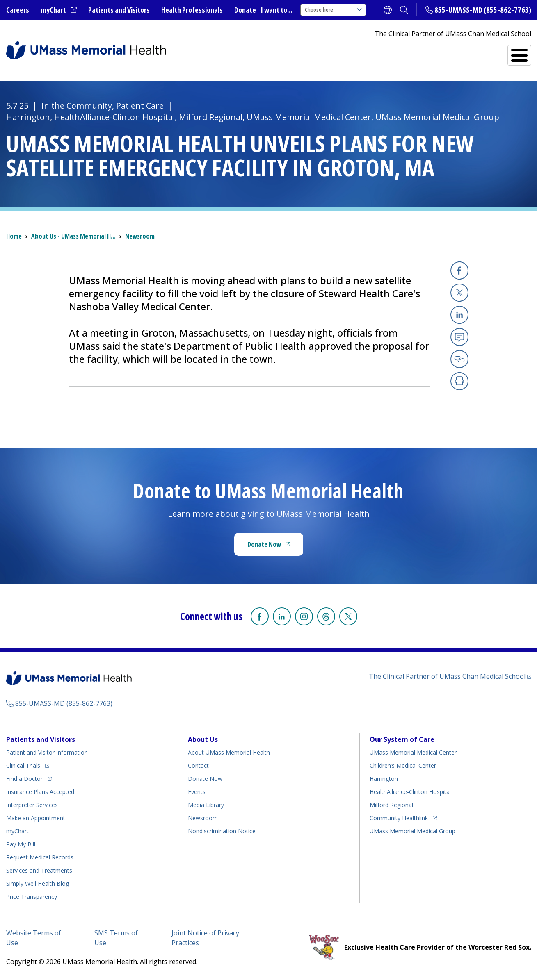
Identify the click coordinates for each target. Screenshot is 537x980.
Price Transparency (32, 897)
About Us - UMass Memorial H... (73, 236)
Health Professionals (192, 10)
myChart (59, 10)
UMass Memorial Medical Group (412, 831)
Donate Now (275, 547)
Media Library (206, 805)
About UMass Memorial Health (229, 752)
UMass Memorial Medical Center (413, 752)
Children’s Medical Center (403, 765)
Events (197, 792)
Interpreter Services (32, 805)
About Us (203, 739)
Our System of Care (402, 739)
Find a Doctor (383, 52)
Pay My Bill (21, 844)
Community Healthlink (399, 817)
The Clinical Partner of (450, 676)
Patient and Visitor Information (47, 752)
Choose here (333, 10)
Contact (198, 765)
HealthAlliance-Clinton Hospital (410, 792)
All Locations (308, 52)
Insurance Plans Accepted (40, 792)
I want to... (276, 10)
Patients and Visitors (119, 10)
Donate (245, 10)
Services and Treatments (474, 52)
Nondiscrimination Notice (222, 831)
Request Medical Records (40, 857)
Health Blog (38, 883)
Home (14, 236)
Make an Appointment (36, 818)
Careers (18, 10)
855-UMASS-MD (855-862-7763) (483, 10)
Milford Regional (391, 805)
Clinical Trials (28, 764)
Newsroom (140, 236)
